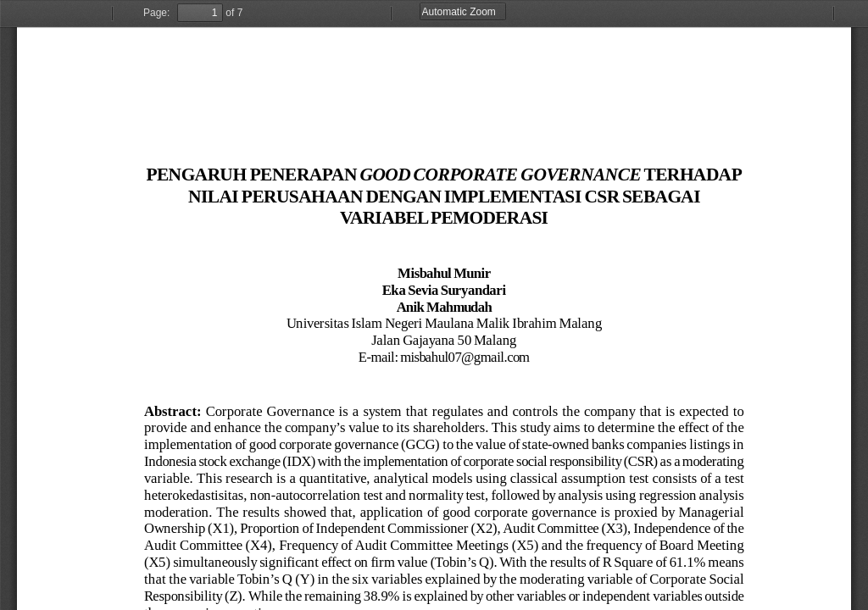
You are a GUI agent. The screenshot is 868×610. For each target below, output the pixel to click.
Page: (156, 13)
